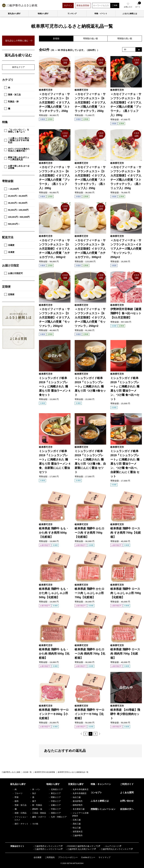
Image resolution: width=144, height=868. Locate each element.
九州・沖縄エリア (58, 817)
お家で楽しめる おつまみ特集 (17, 167)
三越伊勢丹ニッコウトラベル (46, 849)
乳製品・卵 (11, 102)
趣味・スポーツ (38, 817)
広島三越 (75, 820)
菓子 (33, 801)
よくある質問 (127, 793)
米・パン (35, 790)
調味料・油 (36, 809)
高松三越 (75, 824)
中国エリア (55, 809)
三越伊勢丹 (76, 836)
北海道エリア (56, 790)
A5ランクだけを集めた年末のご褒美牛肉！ (17, 150)
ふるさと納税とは (100, 801)
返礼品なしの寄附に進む (17, 41)
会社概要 (38, 857)
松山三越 (75, 828)
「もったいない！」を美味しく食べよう (17, 131)
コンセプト (96, 793)
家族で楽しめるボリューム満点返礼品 (17, 158)
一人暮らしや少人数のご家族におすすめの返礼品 (17, 140)
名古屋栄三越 (77, 809)
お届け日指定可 (13, 273)
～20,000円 (11, 189)
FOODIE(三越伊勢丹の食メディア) (82, 846)
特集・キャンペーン (101, 784)
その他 (34, 824)
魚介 (33, 793)
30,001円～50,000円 (16, 203)
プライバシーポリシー (68, 857)
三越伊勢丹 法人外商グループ (79, 849)
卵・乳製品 (36, 805)
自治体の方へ (127, 809)
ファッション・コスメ (20, 818)
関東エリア (55, 797)
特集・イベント (101, 14)
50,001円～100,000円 (16, 210)
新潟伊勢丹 (76, 801)
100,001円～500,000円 (17, 217)
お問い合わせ (127, 801)
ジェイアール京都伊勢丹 (79, 815)
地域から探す (43, 14)
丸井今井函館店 (78, 793)
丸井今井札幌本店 (79, 790)
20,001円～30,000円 (16, 196)
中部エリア (55, 801)
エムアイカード (111, 846)
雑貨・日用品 (19, 813)
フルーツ (17, 793)
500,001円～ (12, 224)
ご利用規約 (50, 857)
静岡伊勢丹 (76, 805)
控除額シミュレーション (103, 809)
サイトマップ (104, 857)
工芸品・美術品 (38, 813)
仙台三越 (75, 797)
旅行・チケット (20, 824)
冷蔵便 (9, 245)
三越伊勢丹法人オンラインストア (115, 849)
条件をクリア (18, 67)
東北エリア (55, 793)
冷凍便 (9, 252)
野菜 (15, 797)
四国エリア (55, 813)
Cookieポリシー (88, 857)
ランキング (72, 14)
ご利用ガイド (127, 784)
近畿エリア (55, 805)
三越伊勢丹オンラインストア (46, 846)
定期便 (9, 294)
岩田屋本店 (76, 832)
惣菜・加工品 (12, 95)
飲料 (15, 801)
